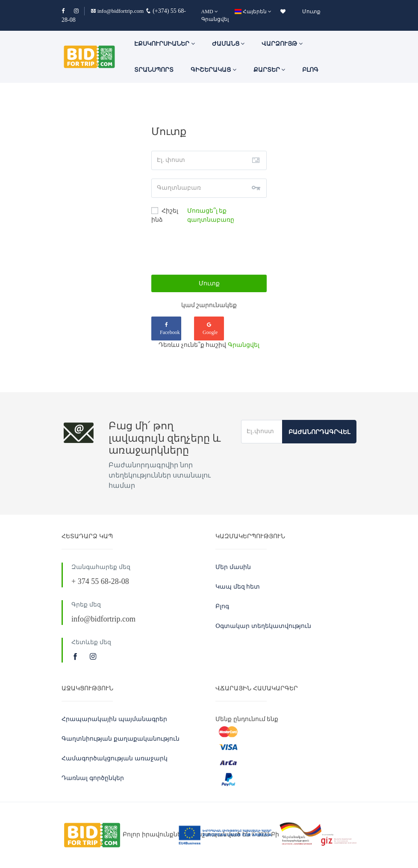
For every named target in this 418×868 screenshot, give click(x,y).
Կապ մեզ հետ (238, 587)
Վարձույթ (282, 44)
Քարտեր (269, 70)
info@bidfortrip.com (117, 11)
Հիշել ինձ (165, 215)
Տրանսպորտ (154, 70)
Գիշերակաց (213, 70)
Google (210, 329)
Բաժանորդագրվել (319, 432)
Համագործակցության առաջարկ (115, 758)
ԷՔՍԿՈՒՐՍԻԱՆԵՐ (165, 44)
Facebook (170, 329)
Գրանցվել (215, 19)
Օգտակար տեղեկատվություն (263, 626)
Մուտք (311, 12)
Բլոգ (310, 70)
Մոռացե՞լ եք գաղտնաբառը (211, 215)
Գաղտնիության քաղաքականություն (121, 739)
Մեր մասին (233, 567)
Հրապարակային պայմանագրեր (114, 719)
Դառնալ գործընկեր (93, 778)
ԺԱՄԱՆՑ (228, 44)
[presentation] (216, 249)
